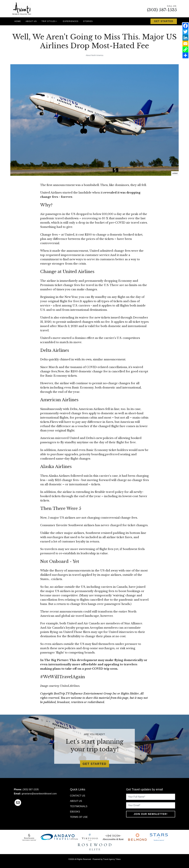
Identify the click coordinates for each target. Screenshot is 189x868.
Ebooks (75, 812)
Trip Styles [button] (49, 21)
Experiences (71, 21)
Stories (88, 21)
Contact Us (78, 796)
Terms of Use (79, 817)
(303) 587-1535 (162, 10)
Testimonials (79, 806)
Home (18, 21)
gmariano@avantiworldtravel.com (39, 794)
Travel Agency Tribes (112, 859)
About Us (31, 21)
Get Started (164, 21)
